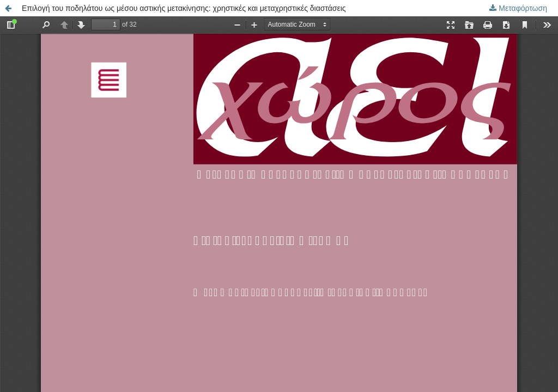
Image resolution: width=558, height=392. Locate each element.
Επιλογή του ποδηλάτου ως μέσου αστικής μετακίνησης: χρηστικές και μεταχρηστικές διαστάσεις (184, 8)
